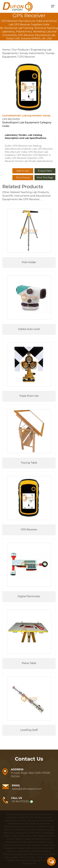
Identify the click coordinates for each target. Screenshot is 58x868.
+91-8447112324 (20, 801)
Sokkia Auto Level (29, 329)
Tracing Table (29, 463)
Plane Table (29, 663)
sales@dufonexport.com (27, 789)
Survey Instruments (32, 53)
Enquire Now (45, 171)
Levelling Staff (29, 730)
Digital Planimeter (29, 596)
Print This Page (45, 178)
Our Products (20, 50)
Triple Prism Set (29, 396)
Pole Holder (29, 262)
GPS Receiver (29, 530)
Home (6, 50)
